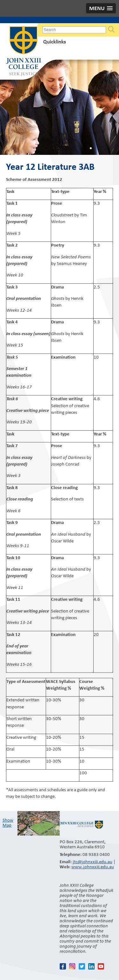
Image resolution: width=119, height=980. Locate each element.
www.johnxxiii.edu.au (93, 867)
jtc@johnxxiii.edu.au (93, 862)
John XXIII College (23, 52)
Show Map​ (8, 823)
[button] (101, 8)
